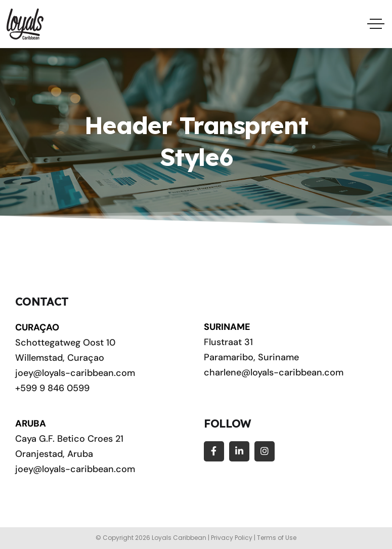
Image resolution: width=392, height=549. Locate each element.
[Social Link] (214, 451)
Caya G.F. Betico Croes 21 (69, 439)
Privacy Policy (232, 538)
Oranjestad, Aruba (54, 454)
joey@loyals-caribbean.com (75, 373)
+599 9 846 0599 (52, 388)
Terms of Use (277, 538)
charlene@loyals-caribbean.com (274, 372)
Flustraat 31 (228, 342)
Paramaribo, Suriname (251, 357)
